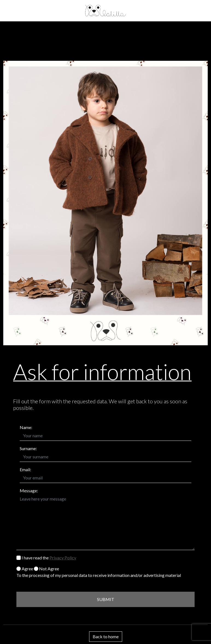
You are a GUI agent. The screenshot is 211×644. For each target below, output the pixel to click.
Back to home (106, 636)
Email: (25, 469)
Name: (26, 427)
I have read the (46, 558)
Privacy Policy (63, 558)
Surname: (28, 448)
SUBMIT (106, 599)
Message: (29, 491)
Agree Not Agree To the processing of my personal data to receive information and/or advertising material (99, 572)
